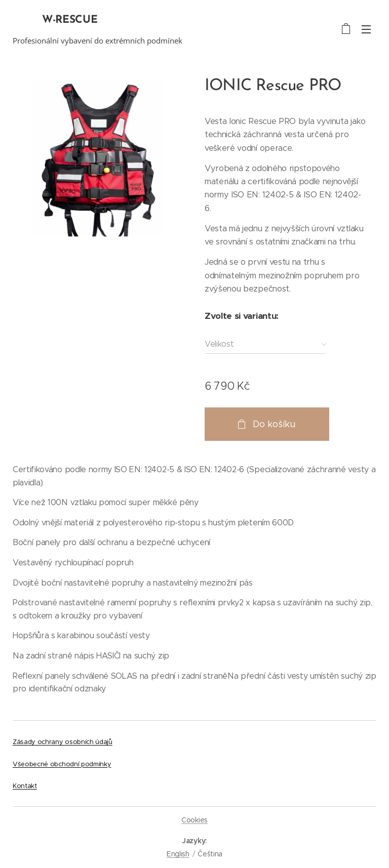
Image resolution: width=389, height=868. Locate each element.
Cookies (194, 820)
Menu (366, 29)
